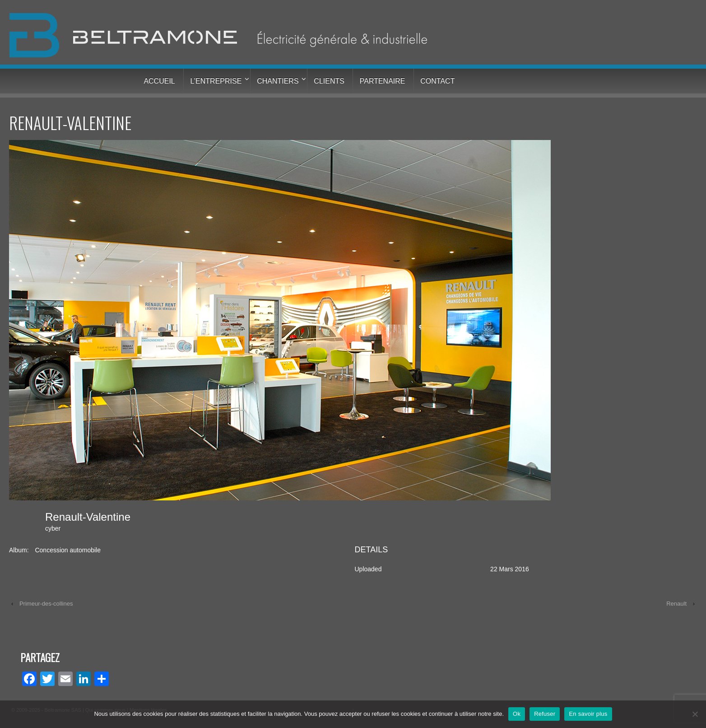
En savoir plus (588, 714)
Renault (676, 604)
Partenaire (383, 81)
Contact (437, 81)
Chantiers (278, 81)
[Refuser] (695, 714)
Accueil (159, 81)
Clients (329, 81)
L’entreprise (216, 81)
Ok (517, 714)
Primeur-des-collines (46, 604)
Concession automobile (68, 550)
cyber (53, 528)
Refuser (545, 714)
